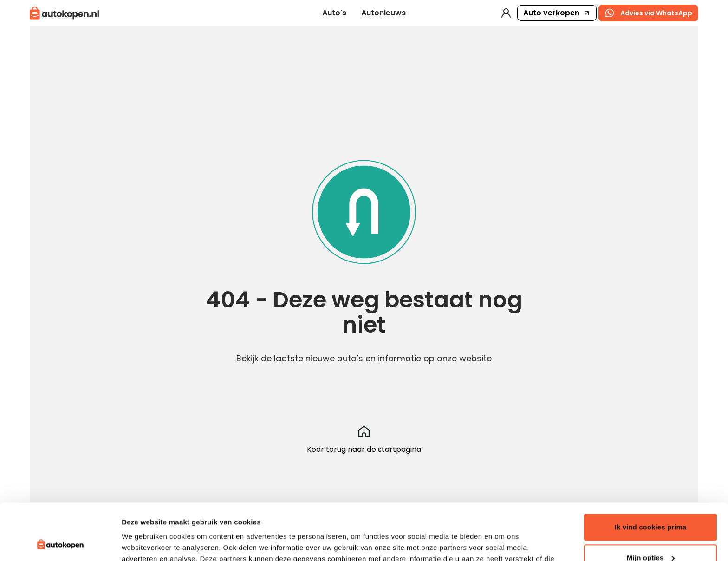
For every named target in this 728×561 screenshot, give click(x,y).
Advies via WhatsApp (648, 13)
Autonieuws (383, 13)
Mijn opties (651, 505)
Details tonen (144, 543)
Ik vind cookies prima (651, 474)
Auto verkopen (557, 13)
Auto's (334, 13)
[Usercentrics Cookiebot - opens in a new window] (60, 543)
